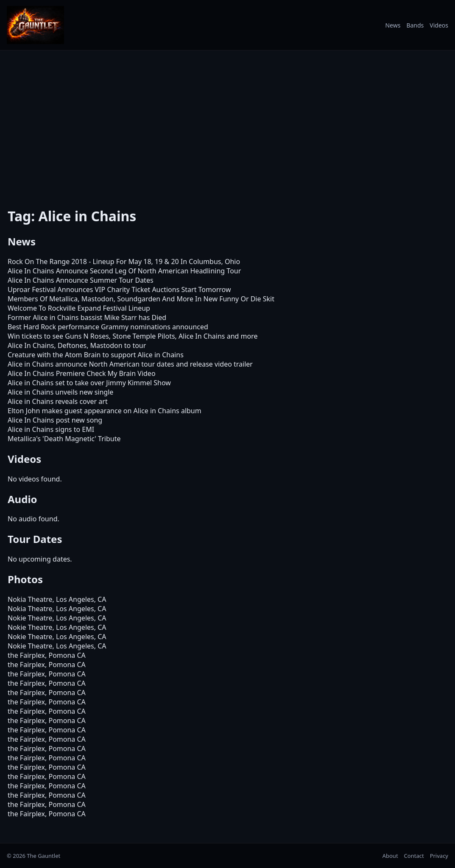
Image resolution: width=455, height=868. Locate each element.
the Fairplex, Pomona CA (47, 655)
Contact (414, 856)
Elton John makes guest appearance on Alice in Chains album (105, 411)
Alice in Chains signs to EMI (51, 429)
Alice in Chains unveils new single (60, 392)
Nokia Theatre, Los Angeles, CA (57, 599)
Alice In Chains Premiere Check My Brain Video (82, 373)
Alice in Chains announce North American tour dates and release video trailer (130, 364)
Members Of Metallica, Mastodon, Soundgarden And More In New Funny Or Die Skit (141, 299)
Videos (439, 25)
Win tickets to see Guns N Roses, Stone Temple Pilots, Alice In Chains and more (133, 336)
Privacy (439, 856)
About (390, 856)
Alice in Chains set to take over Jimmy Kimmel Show (89, 383)
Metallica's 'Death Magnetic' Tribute (64, 439)
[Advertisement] (227, 127)
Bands (415, 25)
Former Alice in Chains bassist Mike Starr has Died (87, 317)
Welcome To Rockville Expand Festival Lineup (79, 308)
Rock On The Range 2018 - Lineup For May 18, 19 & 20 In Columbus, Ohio (124, 262)
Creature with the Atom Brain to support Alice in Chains (96, 355)
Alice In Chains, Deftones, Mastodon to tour (77, 345)
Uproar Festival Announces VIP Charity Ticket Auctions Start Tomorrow (119, 289)
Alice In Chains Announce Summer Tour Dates (81, 280)
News (393, 25)
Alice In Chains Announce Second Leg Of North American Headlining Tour (124, 271)
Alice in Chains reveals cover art (58, 401)
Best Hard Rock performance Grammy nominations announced (108, 327)
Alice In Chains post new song (55, 420)
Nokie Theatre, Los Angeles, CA (57, 618)
